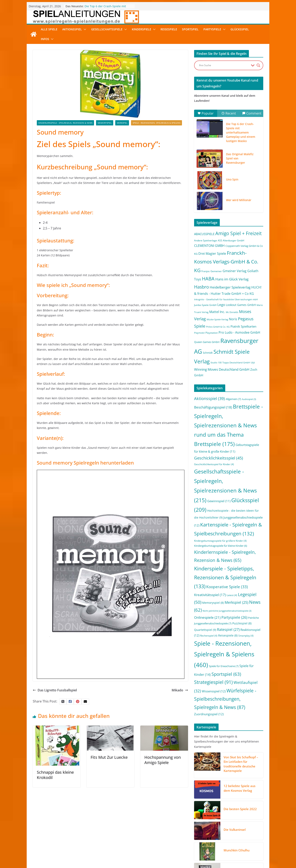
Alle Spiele (49, 29)
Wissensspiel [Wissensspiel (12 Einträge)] (214, 691)
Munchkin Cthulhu (237, 850)
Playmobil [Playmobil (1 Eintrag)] (199, 333)
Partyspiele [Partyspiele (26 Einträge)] (234, 617)
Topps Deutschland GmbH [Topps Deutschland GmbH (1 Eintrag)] (236, 363)
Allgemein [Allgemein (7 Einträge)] (233, 399)
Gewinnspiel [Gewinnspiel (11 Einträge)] (219, 501)
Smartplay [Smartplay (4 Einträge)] (246, 636)
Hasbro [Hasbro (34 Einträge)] (201, 287)
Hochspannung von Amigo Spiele (163, 760)
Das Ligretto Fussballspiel (55, 690)
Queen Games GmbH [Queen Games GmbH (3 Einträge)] (207, 342)
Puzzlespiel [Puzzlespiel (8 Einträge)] (242, 623)
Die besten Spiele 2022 (240, 809)
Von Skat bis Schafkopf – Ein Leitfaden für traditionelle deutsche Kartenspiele (241, 764)
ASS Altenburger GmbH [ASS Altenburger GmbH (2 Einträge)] (231, 240)
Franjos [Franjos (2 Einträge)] (206, 271)
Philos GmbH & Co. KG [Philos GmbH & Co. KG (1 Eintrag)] (218, 327)
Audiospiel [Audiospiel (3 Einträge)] (249, 399)
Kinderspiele (142, 29)
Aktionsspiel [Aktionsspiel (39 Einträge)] (209, 398)
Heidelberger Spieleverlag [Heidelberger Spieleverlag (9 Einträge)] (230, 287)
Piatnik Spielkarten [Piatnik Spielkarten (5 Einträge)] (243, 326)
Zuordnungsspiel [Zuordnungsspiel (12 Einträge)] (209, 714)
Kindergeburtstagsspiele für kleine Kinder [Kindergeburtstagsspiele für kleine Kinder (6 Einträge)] (221, 546)
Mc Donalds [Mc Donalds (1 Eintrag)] (232, 312)
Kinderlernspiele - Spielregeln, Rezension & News (65, 123)
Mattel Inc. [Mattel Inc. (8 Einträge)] (217, 312)
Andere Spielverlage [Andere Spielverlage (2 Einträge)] (206, 240)
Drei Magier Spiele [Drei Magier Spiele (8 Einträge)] (212, 253)
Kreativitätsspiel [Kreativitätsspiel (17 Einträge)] (210, 595)
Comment (252, 113)
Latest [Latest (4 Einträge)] (232, 595)
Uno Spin (232, 179)
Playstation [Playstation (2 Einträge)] (212, 333)
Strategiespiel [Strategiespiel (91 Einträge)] (213, 682)
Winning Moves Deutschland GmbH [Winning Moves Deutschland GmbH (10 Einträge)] (222, 369)
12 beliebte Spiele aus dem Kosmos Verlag (239, 788)
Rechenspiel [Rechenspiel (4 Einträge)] (209, 636)
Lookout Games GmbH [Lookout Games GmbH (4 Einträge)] (241, 305)
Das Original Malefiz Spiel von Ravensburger (240, 158)
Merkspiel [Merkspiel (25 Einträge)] (236, 602)
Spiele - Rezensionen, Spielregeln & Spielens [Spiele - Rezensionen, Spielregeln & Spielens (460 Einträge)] (224, 654)
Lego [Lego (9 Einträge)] (221, 305)
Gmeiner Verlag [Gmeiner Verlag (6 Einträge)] (235, 271)
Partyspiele (212, 29)
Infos (45, 39)
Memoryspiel (105, 123)
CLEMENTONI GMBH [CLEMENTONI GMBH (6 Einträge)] (209, 246)
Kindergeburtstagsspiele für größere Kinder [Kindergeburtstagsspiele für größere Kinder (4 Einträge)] (220, 541)
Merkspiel (122, 123)
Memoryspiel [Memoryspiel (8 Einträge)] (213, 603)
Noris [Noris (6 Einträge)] (233, 319)
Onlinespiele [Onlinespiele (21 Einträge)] (207, 617)
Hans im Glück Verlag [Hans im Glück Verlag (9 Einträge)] (232, 279)
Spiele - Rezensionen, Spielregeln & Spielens (156, 123)
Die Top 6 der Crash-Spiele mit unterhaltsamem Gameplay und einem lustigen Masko (241, 132)
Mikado (180, 690)
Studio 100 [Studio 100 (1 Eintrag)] (216, 363)
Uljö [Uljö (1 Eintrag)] (253, 363)
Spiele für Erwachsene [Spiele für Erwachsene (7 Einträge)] (224, 666)
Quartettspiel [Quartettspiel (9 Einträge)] (205, 630)
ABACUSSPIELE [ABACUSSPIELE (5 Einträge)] (204, 234)
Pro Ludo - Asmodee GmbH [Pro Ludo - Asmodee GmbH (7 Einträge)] (239, 332)
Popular (206, 113)
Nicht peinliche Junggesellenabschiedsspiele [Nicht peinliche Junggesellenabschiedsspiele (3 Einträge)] (227, 611)
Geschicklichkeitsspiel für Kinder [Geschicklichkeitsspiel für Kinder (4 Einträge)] (214, 464)
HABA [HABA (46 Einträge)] (208, 279)
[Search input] (224, 65)
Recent (229, 113)
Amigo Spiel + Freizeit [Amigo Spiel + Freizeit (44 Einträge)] (238, 233)
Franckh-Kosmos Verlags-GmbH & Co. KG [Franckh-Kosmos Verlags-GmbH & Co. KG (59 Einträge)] (226, 262)
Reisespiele (169, 29)
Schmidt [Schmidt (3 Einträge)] (208, 353)
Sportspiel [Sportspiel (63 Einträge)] (226, 674)
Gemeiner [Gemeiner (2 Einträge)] (216, 271)
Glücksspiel (240, 29)
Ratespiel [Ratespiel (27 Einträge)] (228, 629)
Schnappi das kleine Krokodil (55, 775)
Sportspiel (190, 29)
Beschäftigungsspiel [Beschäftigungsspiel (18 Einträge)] (213, 407)
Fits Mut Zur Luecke (109, 757)
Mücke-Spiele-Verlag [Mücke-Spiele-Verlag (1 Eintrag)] (217, 319)
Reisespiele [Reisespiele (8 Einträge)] (228, 635)
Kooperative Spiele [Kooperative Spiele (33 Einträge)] (227, 587)
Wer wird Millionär (239, 200)
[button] (84, 29)
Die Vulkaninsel (235, 830)
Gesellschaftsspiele (107, 29)
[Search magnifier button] (258, 65)
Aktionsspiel (72, 29)
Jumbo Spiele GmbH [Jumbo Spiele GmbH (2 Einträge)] (205, 305)
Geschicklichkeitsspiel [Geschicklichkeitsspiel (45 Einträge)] (219, 458)
